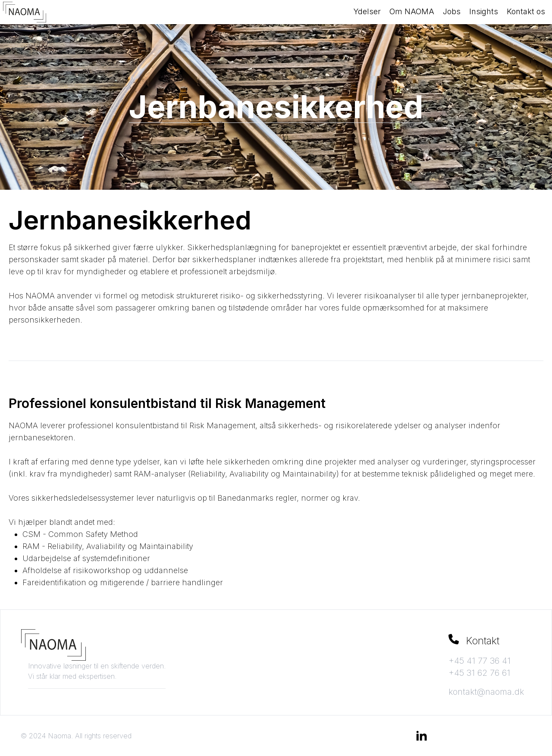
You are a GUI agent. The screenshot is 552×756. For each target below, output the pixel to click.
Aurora (327, 736)
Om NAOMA (412, 11)
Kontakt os (526, 11)
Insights (484, 11)
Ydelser (367, 11)
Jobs (452, 11)
